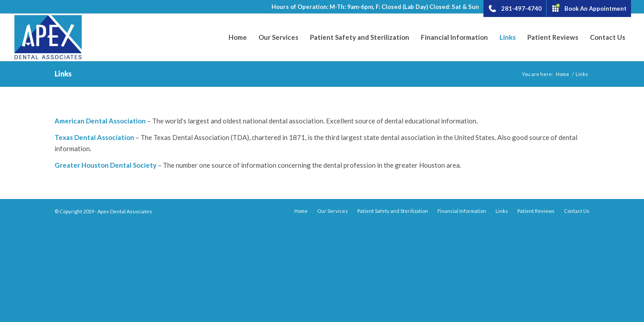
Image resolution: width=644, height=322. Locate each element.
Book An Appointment (595, 8)
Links (63, 74)
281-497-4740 (521, 8)
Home (563, 74)
